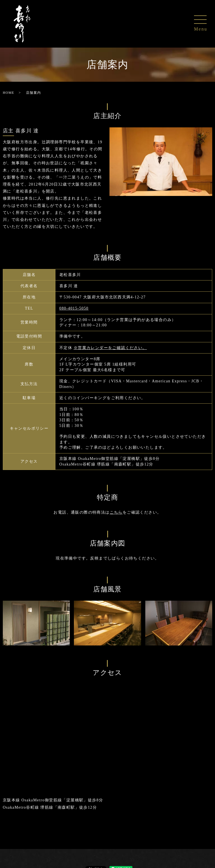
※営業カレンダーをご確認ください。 (110, 348)
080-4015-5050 (74, 308)
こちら (116, 512)
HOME (9, 93)
